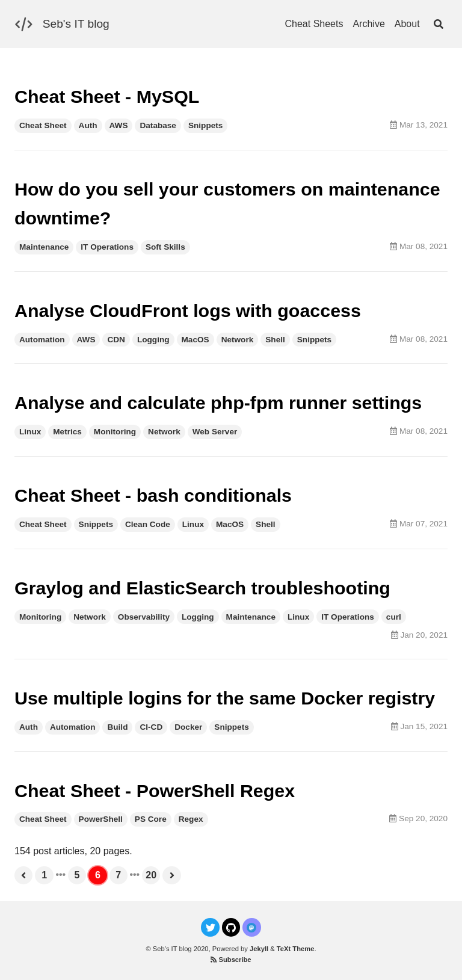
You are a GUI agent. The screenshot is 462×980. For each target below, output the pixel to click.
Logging (153, 340)
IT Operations (107, 247)
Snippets (205, 125)
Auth (88, 125)
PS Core (151, 819)
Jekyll (259, 949)
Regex (191, 819)
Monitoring (115, 432)
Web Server (215, 432)
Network (238, 340)
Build (117, 727)
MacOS (196, 340)
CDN (116, 340)
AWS (119, 125)
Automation (42, 340)
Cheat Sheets (314, 24)
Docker (188, 727)
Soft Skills (165, 247)
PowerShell (101, 819)
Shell (275, 340)
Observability (144, 617)
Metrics (67, 432)
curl (394, 617)
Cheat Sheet (43, 125)
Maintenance (44, 247)
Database (158, 125)
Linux (30, 432)
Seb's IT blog (76, 24)
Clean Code (148, 524)
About (407, 24)
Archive (368, 24)
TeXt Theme (296, 949)
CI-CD (151, 727)
